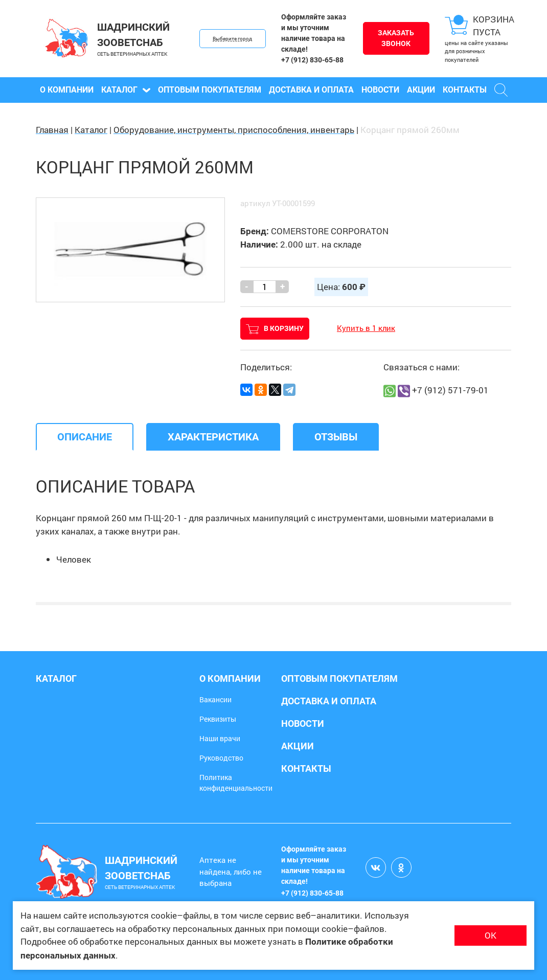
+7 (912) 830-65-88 (312, 60)
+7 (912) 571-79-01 (450, 390)
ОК (491, 935)
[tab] (85, 437)
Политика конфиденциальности (236, 783)
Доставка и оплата (311, 90)
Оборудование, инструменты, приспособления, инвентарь (234, 130)
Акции (421, 90)
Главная (52, 130)
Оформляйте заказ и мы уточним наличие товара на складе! (314, 33)
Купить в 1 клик (366, 328)
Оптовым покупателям (210, 90)
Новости (380, 90)
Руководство (221, 758)
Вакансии (215, 699)
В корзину (275, 329)
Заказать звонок (396, 38)
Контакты (465, 90)
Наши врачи (220, 738)
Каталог (126, 90)
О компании (67, 90)
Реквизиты (218, 719)
